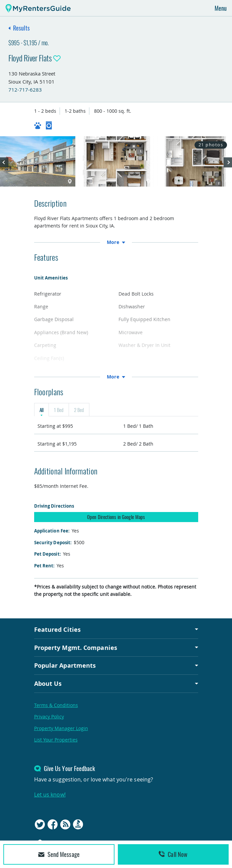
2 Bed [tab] (79, 410)
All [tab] (42, 410)
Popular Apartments (65, 665)
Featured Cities (58, 629)
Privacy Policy (49, 717)
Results (21, 28)
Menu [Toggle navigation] (221, 8)
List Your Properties (56, 740)
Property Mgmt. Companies (76, 648)
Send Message (59, 854)
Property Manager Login (61, 728)
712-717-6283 (25, 90)
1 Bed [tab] (59, 410)
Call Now (173, 854)
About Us (48, 683)
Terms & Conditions (56, 705)
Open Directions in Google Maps (116, 517)
